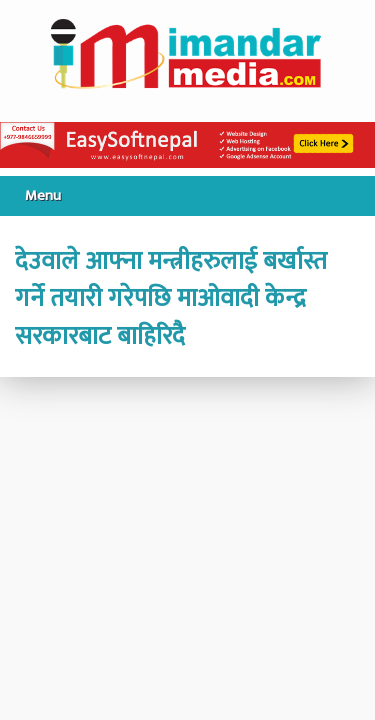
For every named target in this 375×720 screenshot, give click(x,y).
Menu (43, 195)
